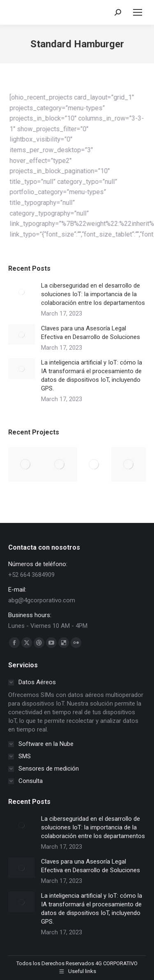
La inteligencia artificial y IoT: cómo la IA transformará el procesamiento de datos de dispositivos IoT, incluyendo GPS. (92, 375)
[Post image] (22, 292)
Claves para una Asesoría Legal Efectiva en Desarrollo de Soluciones (91, 333)
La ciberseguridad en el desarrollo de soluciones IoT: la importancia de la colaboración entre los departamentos (93, 294)
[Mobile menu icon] (138, 12)
